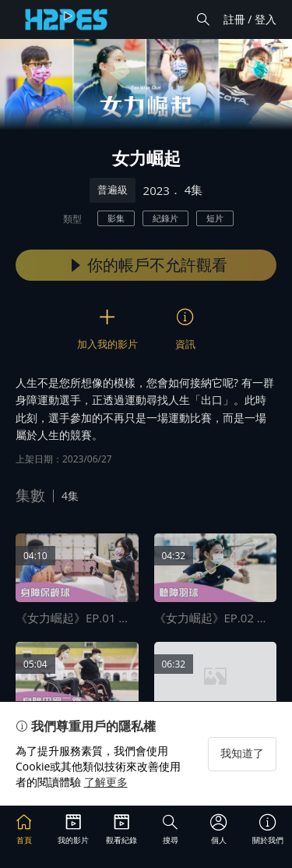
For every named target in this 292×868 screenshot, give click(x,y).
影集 (116, 218)
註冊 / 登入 (250, 19)
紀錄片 (165, 218)
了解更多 (106, 782)
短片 (215, 218)
